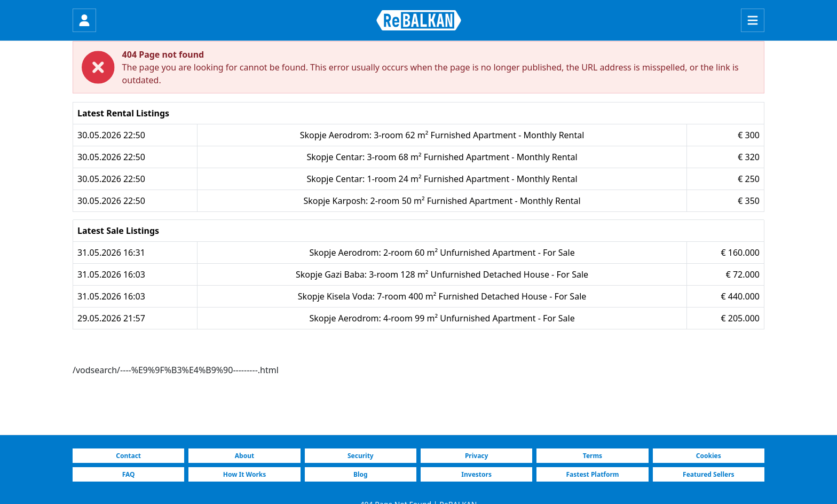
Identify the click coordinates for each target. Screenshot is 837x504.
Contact (128, 456)
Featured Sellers (708, 474)
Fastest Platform (592, 474)
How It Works (245, 474)
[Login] (84, 20)
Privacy (477, 456)
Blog (361, 474)
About (244, 456)
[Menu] (753, 20)
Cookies (709, 456)
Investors (476, 474)
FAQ (129, 474)
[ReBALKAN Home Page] (419, 20)
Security (361, 456)
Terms (593, 456)
